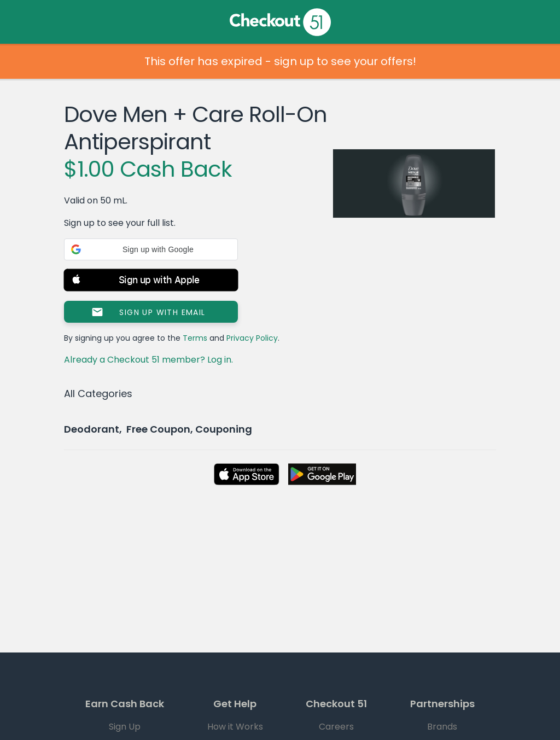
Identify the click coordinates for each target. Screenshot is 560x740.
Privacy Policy (252, 338)
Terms (195, 338)
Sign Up (125, 727)
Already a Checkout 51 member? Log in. (148, 360)
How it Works (235, 727)
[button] (151, 249)
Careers (336, 727)
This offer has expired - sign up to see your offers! (280, 61)
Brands (442, 727)
